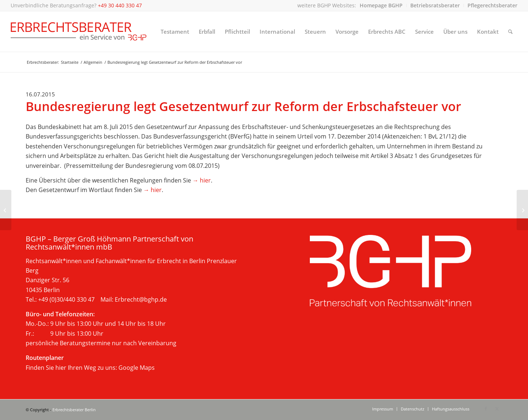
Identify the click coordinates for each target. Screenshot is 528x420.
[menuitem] (381, 5)
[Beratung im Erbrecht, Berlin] (79, 32)
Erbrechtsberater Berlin (74, 410)
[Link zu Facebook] (486, 409)
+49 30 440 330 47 (120, 5)
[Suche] (510, 32)
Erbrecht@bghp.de (141, 299)
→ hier (202, 180)
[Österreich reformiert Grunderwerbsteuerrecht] (6, 210)
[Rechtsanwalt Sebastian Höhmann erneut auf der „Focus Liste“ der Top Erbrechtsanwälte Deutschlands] (522, 210)
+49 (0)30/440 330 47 (66, 299)
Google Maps (137, 368)
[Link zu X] (497, 409)
